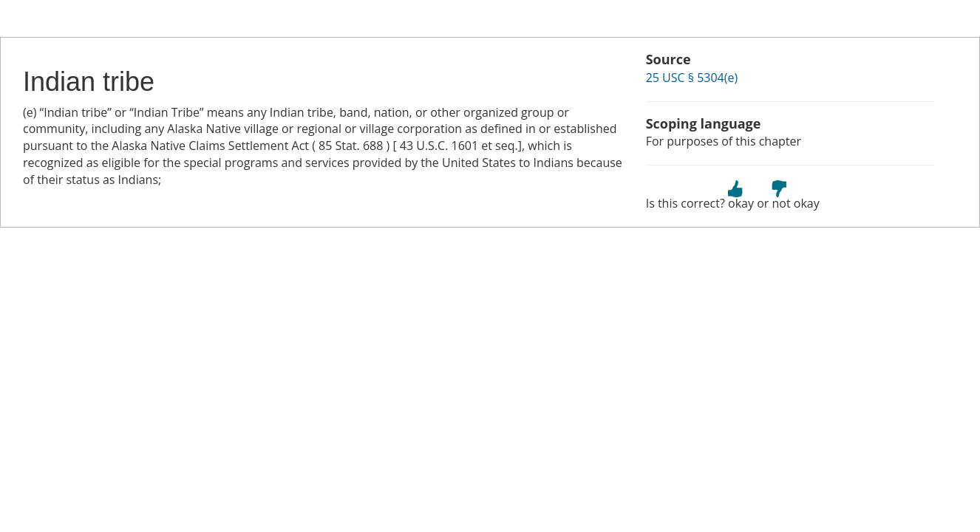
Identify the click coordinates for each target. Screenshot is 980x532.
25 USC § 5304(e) (692, 78)
